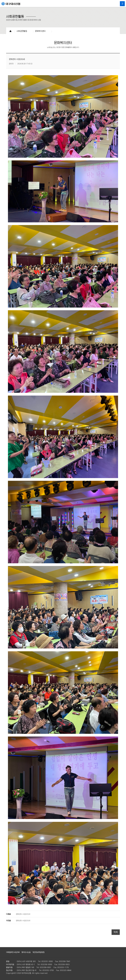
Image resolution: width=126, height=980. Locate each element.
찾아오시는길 (26, 952)
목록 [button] (116, 932)
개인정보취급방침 (38, 952)
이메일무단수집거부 (13, 952)
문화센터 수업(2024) (23, 914)
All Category (122, 4)
